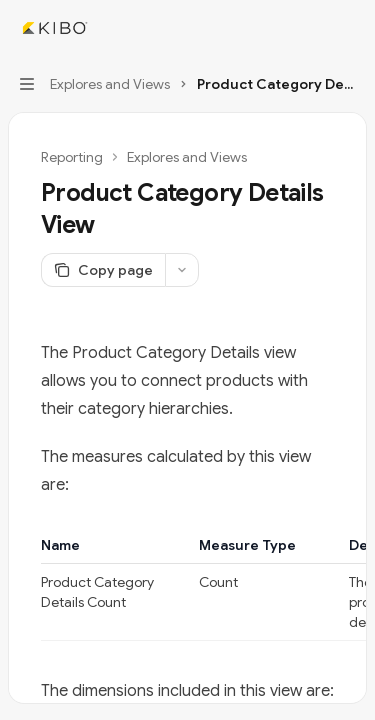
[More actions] (349, 28)
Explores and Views (187, 157)
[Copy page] (103, 270)
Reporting (72, 157)
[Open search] (311, 28)
